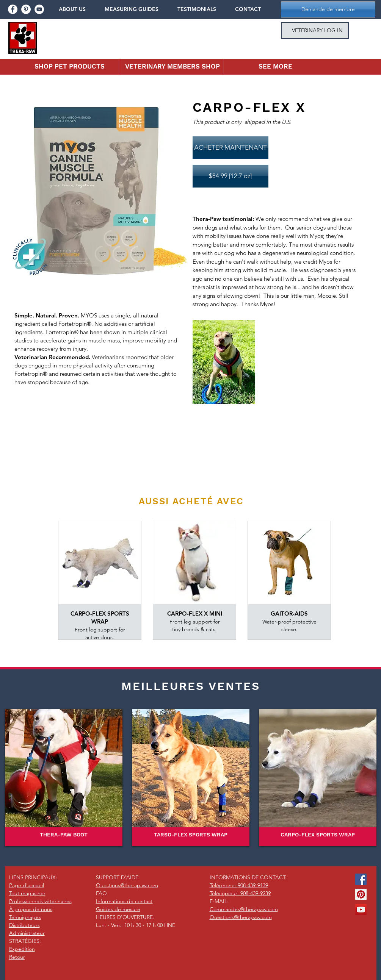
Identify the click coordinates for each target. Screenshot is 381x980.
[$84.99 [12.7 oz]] (230, 176)
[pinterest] (26, 9)
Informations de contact (124, 901)
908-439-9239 (256, 893)
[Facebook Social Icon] (361, 879)
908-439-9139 (253, 885)
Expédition (22, 949)
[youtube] (39, 9)
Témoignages (25, 917)
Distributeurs (24, 925)
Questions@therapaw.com (127, 885)
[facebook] (13, 9)
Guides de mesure (118, 909)
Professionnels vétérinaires (40, 901)
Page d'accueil (27, 885)
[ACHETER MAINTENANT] (230, 148)
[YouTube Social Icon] (361, 910)
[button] (78, 9)
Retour (17, 957)
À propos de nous (31, 909)
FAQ (101, 893)
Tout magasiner (27, 893)
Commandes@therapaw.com (244, 909)
